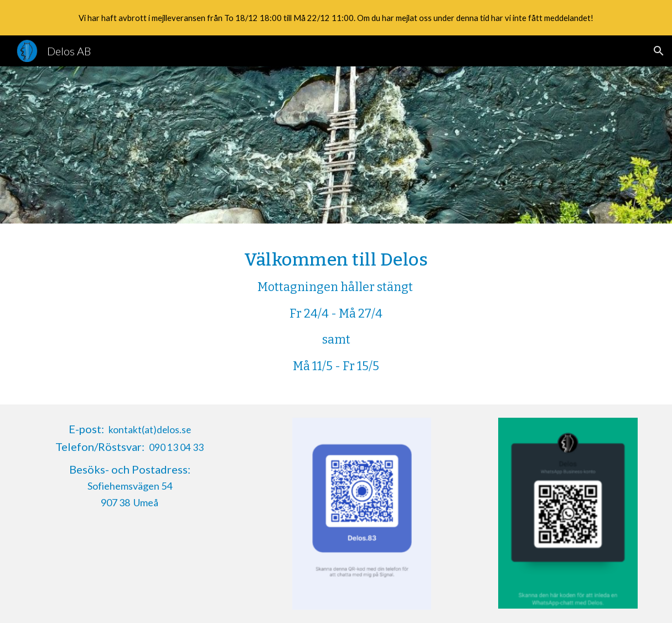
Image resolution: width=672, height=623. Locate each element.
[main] (336, 314)
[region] (336, 18)
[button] (659, 51)
